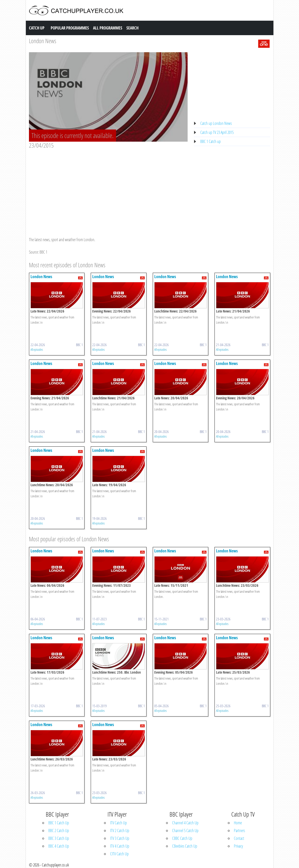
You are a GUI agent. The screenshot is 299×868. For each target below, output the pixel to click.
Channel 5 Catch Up (185, 831)
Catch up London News (216, 123)
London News (43, 41)
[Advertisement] (108, 188)
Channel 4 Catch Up (185, 823)
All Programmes (108, 28)
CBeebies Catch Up (185, 846)
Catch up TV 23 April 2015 (217, 132)
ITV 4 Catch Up (120, 846)
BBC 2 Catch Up (59, 831)
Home (238, 823)
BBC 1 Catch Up (59, 823)
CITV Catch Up (119, 854)
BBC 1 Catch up (210, 141)
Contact (239, 838)
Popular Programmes (70, 28)
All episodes (37, 349)
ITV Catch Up (118, 823)
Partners (239, 831)
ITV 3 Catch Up (120, 838)
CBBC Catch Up (182, 838)
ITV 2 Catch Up (120, 831)
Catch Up (37, 28)
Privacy (238, 846)
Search (132, 28)
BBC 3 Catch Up (59, 838)
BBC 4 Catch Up (59, 846)
